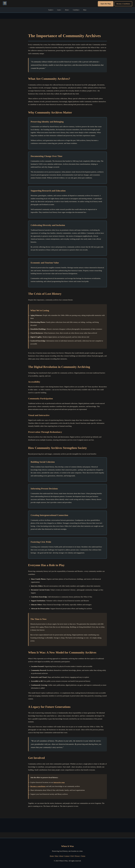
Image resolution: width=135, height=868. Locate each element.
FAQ (72, 856)
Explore (51, 10)
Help (85, 10)
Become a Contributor (123, 4)
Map (56, 856)
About (67, 10)
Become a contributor (38, 786)
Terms (83, 856)
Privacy (78, 856)
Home (52, 856)
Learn (59, 10)
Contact (67, 856)
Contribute (76, 10)
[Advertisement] (67, 825)
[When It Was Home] (5, 4)
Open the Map (106, 4)
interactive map (59, 782)
